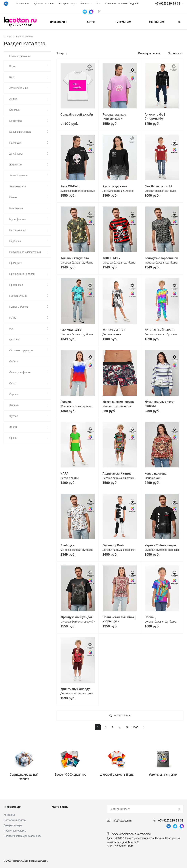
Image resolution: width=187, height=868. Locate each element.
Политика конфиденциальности (23, 836)
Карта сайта (60, 807)
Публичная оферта (15, 831)
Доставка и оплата (44, 4)
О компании (23, 4)
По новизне (175, 53)
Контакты (86, 4)
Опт (98, 4)
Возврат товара (68, 4)
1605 (135, 727)
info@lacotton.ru (122, 820)
